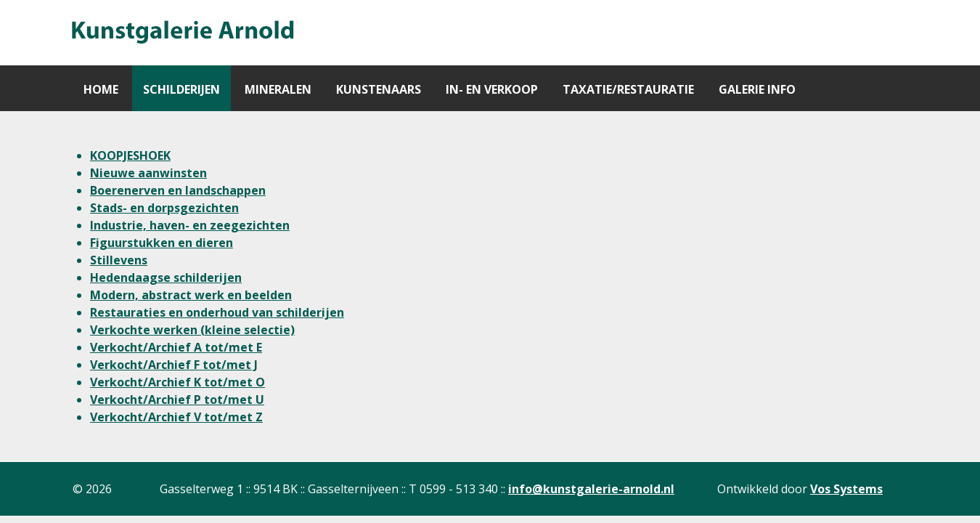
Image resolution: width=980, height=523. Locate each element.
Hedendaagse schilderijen (166, 277)
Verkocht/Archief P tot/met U (177, 400)
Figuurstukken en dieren (162, 243)
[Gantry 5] (181, 33)
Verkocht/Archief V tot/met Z (176, 417)
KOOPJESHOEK (130, 155)
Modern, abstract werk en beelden (191, 295)
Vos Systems (846, 489)
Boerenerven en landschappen (178, 190)
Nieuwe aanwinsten (148, 173)
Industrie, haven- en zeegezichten (190, 225)
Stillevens (119, 260)
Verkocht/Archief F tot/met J (174, 365)
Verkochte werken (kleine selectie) (192, 330)
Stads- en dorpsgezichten (164, 208)
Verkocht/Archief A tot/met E (176, 347)
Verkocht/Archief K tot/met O (177, 382)
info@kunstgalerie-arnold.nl (591, 489)
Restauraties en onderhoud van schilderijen (217, 312)
